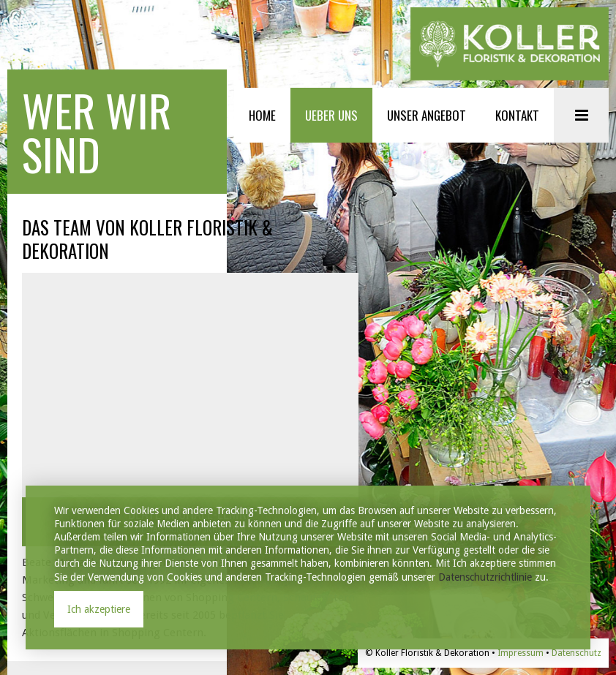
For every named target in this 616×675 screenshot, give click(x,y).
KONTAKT (517, 115)
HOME (262, 115)
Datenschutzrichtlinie (485, 577)
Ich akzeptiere (99, 609)
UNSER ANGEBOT (427, 115)
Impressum (521, 653)
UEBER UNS (331, 115)
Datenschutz (576, 653)
